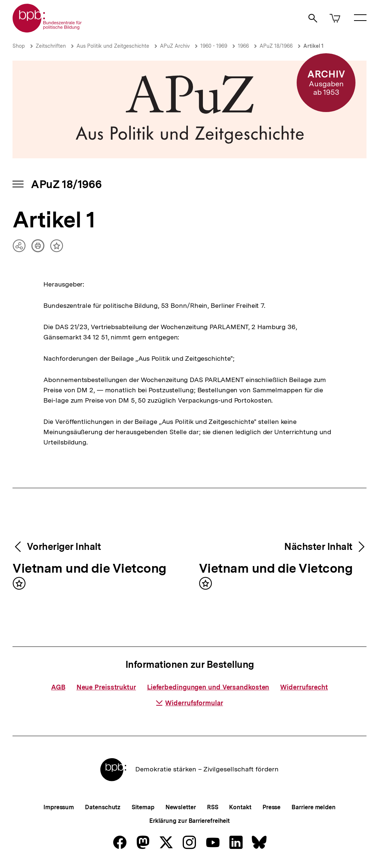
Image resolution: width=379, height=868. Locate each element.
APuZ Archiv (175, 46)
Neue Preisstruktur (106, 687)
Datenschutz (103, 807)
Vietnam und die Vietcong (90, 569)
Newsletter (181, 807)
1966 (243, 46)
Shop (19, 46)
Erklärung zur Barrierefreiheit (189, 821)
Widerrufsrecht (304, 687)
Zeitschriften (51, 46)
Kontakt (240, 807)
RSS (213, 807)
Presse (271, 807)
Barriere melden (314, 807)
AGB (58, 687)
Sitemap (143, 807)
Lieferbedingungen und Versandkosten (208, 687)
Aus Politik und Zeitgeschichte (113, 46)
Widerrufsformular (189, 703)
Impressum (59, 807)
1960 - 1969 (214, 46)
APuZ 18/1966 (276, 46)
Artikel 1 (313, 46)
